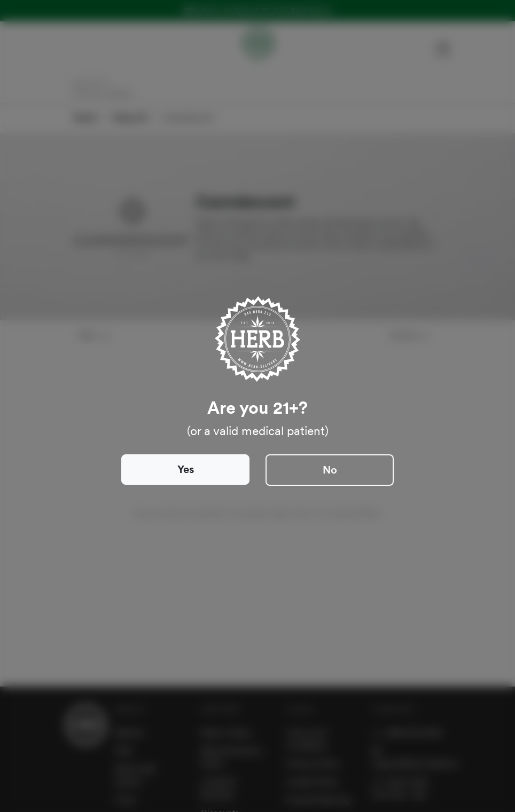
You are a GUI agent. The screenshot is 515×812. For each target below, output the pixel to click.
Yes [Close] (186, 469)
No (330, 470)
